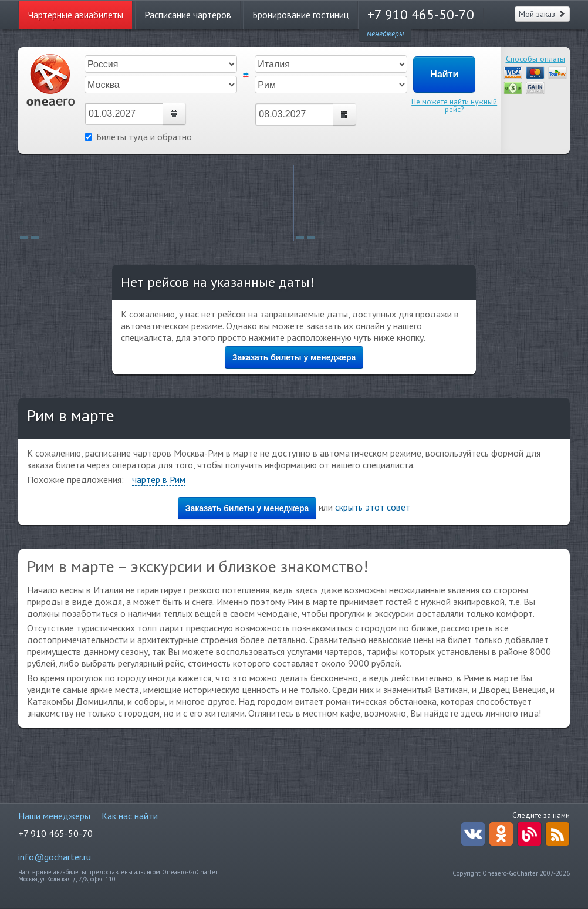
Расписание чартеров (188, 15)
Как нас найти (130, 816)
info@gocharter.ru (55, 857)
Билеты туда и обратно (138, 137)
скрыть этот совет (373, 507)
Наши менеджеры (54, 816)
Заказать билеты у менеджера (294, 357)
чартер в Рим (159, 479)
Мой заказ (542, 14)
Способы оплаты (535, 59)
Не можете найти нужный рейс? (454, 106)
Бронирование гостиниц (300, 15)
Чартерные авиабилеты (76, 15)
